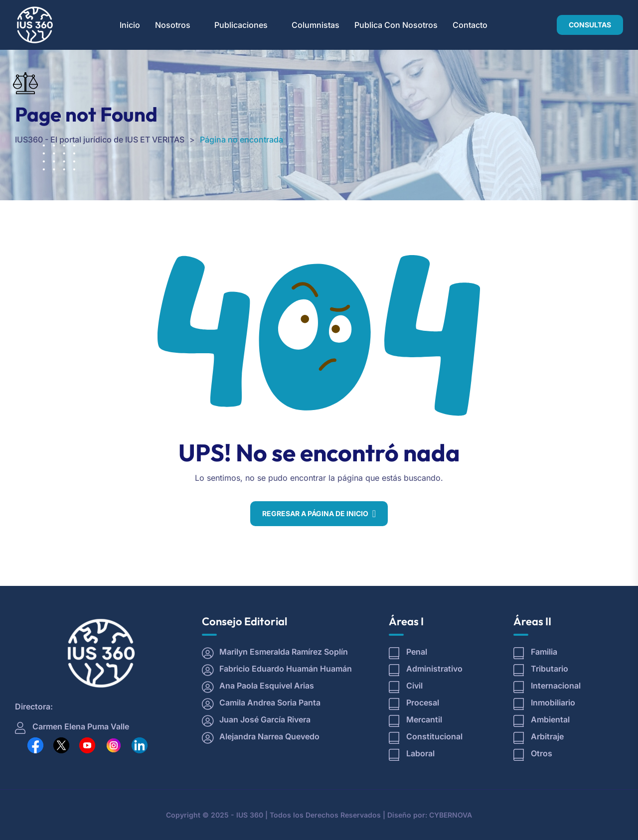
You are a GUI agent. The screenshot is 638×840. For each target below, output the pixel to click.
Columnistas (316, 25)
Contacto (470, 25)
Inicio (130, 25)
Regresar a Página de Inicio (315, 513)
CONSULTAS (590, 25)
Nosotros (173, 25)
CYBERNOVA (451, 815)
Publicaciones (241, 25)
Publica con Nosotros (396, 25)
